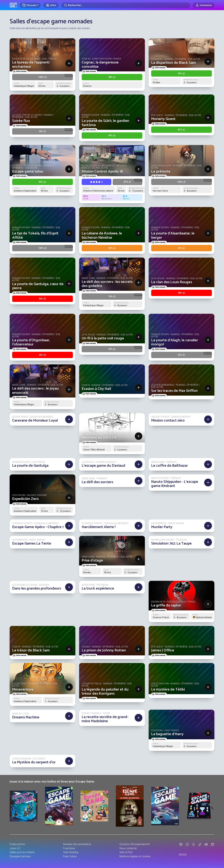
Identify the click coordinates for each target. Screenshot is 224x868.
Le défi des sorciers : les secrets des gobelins (107, 284)
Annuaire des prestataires (77, 844)
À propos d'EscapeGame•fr (135, 844)
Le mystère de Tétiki (168, 690)
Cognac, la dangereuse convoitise (100, 65)
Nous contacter (128, 848)
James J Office (163, 650)
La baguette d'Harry (167, 734)
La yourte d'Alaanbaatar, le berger (173, 235)
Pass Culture (70, 856)
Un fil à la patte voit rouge (103, 338)
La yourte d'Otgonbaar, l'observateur (31, 342)
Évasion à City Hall (96, 389)
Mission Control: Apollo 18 (102, 172)
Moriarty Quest (163, 119)
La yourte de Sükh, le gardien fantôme (105, 123)
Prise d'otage (92, 560)
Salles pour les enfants (22, 852)
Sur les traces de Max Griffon (174, 391)
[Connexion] (204, 5)
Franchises (69, 848)
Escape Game (13, 5)
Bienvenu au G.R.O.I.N (99, 437)
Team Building (71, 852)
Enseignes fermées (20, 856)
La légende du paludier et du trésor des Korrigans (105, 692)
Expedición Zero (25, 499)
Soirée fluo (21, 121)
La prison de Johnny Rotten (104, 650)
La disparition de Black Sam (174, 63)
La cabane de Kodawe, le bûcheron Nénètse (102, 235)
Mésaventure (23, 690)
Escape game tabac (28, 172)
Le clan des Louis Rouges (172, 282)
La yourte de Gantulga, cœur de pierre (38, 286)
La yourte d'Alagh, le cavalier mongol (175, 342)
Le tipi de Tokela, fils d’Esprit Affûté (35, 235)
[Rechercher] (126, 5)
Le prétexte (161, 172)
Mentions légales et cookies (135, 856)
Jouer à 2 (15, 848)
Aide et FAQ (126, 852)
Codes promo (17, 844)
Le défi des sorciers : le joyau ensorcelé (35, 391)
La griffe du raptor (166, 605)
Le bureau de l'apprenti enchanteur (31, 65)
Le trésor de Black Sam (31, 650)
